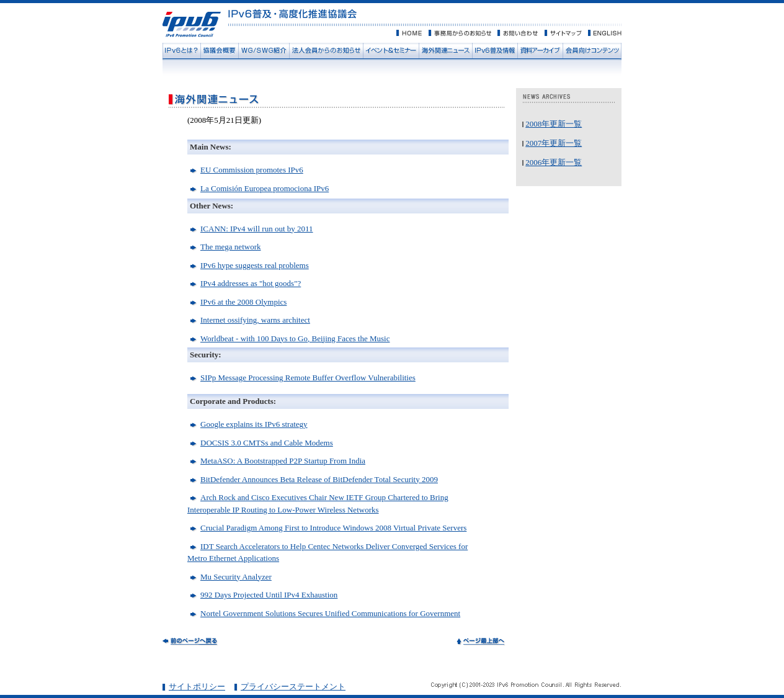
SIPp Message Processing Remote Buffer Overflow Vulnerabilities (308, 378)
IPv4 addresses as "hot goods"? (251, 283)
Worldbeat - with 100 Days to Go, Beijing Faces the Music (295, 338)
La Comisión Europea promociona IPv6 (265, 188)
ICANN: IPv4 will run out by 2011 (257, 229)
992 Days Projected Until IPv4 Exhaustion (269, 595)
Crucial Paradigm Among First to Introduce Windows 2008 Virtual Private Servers (333, 528)
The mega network (230, 247)
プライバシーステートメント (293, 687)
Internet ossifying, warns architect (255, 320)
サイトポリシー (197, 687)
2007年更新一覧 (554, 143)
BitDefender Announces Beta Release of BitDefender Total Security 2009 (319, 479)
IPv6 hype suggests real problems (255, 265)
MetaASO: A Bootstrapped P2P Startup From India (283, 461)
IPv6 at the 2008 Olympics (243, 302)
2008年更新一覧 (554, 124)
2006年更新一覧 (554, 162)
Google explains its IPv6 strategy (254, 424)
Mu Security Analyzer (236, 577)
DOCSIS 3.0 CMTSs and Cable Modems (267, 443)
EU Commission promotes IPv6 (252, 170)
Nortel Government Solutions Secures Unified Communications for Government (330, 613)
